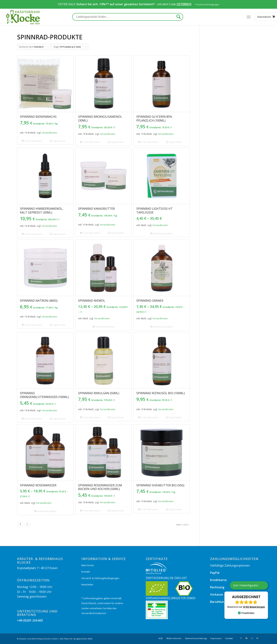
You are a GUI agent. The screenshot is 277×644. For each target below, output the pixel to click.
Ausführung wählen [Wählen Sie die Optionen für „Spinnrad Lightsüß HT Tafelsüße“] (162, 233)
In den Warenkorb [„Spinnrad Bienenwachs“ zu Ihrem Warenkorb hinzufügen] (32, 141)
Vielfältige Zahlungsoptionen (230, 565)
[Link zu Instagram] (252, 638)
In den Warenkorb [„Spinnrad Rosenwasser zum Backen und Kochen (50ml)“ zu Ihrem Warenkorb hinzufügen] (90, 511)
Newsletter (87, 584)
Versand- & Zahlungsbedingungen (100, 578)
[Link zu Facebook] (241, 638)
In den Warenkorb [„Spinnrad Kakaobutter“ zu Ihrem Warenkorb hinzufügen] (90, 233)
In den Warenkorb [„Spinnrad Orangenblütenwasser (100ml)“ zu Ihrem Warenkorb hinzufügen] (32, 419)
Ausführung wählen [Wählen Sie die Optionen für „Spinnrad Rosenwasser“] (45, 511)
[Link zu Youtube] (246, 638)
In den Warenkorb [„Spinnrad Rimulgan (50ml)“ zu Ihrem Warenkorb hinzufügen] (90, 417)
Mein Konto (88, 565)
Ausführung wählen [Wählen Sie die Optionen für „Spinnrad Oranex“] (162, 327)
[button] (246, 605)
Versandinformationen (94, 613)
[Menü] (249, 17)
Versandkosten (49, 133)
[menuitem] (161, 638)
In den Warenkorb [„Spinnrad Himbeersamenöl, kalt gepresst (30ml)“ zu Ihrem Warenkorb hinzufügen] (32, 234)
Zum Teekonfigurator (246, 585)
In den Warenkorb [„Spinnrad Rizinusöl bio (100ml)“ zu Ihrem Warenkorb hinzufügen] (148, 417)
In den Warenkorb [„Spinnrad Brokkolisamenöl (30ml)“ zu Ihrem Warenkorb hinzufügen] (90, 142)
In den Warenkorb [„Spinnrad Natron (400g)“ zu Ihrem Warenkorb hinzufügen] (32, 325)
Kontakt (86, 572)
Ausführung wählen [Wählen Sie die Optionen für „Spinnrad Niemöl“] (104, 327)
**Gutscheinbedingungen (207, 5)
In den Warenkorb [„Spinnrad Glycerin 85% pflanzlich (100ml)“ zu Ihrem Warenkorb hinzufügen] (148, 142)
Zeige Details (58, 141)
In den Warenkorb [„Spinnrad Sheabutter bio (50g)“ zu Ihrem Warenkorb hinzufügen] (148, 509)
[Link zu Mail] (257, 638)
